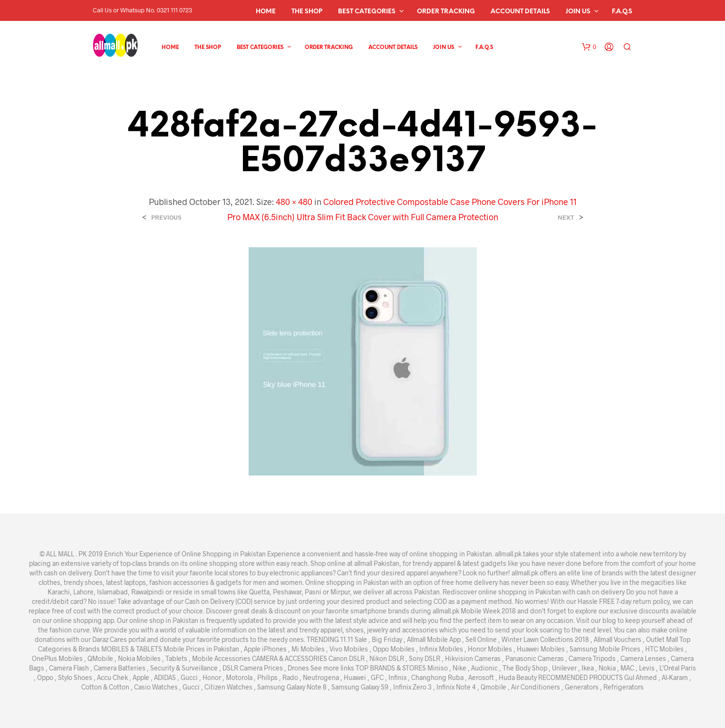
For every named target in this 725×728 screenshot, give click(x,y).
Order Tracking (446, 12)
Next (566, 218)
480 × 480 (294, 202)
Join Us (578, 12)
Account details (520, 12)
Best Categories (367, 12)
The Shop (307, 12)
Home (266, 12)
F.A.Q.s (622, 12)
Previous (166, 218)
